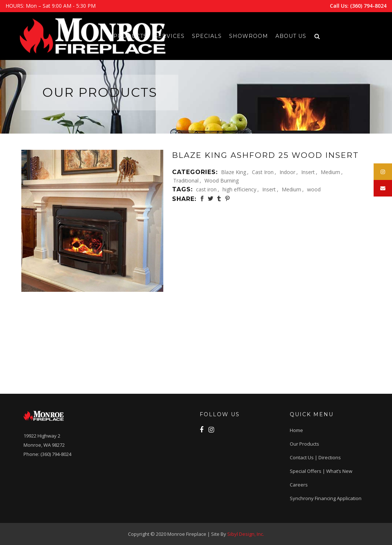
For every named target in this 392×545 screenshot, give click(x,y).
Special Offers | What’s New (321, 471)
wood (314, 189)
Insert (308, 172)
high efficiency (239, 189)
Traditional (186, 181)
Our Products (304, 444)
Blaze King (234, 172)
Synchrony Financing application (326, 498)
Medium (330, 172)
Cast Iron (263, 172)
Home (296, 430)
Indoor (287, 172)
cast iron (206, 189)
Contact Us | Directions (315, 457)
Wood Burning (222, 181)
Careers (299, 485)
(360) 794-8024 (368, 6)
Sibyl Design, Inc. (246, 534)
